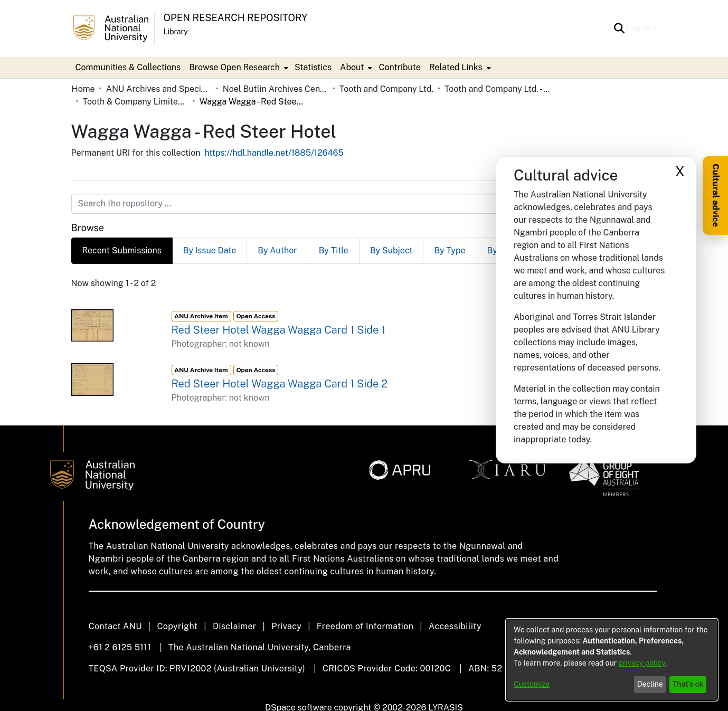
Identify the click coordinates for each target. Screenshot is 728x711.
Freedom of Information (365, 626)
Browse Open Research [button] (234, 67)
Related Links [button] (456, 67)
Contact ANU (115, 626)
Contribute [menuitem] (399, 67)
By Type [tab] (450, 250)
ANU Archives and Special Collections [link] (159, 89)
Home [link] (83, 89)
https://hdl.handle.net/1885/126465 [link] (274, 153)
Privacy (286, 626)
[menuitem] (238, 68)
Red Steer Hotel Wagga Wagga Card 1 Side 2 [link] (280, 384)
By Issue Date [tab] (210, 250)
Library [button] (176, 32)
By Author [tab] (277, 250)
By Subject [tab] (391, 250)
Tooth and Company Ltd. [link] (386, 89)
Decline (650, 684)
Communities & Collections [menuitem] (128, 67)
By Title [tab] (334, 250)
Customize (532, 684)
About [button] (352, 67)
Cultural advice (716, 195)
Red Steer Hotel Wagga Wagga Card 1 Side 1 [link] (279, 330)
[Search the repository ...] (339, 204)
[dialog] (612, 660)
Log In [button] (639, 28)
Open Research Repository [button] (236, 18)
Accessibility (455, 626)
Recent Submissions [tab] (122, 250)
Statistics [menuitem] (313, 67)
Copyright (177, 626)
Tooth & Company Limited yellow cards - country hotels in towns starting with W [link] (136, 102)
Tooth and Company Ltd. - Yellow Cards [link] (497, 89)
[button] (619, 29)
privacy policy (642, 663)
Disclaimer (235, 626)
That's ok (688, 684)
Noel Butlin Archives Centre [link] (276, 89)
